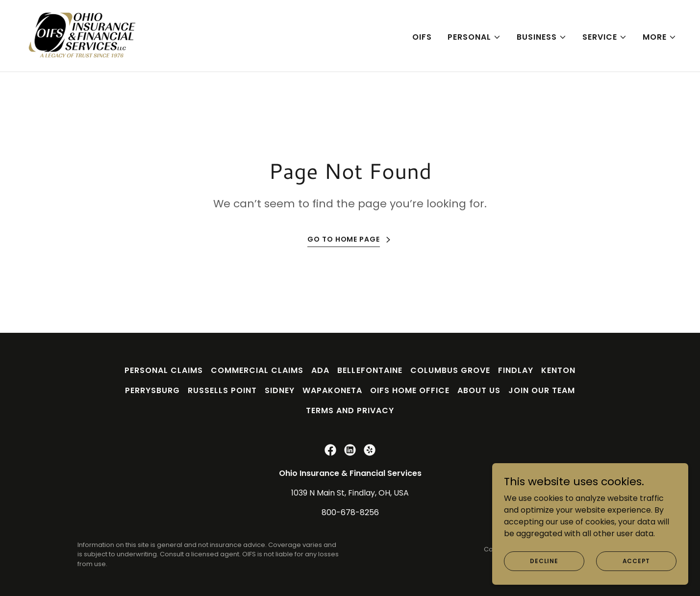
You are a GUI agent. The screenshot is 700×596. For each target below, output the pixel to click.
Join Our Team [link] (542, 390)
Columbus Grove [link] (450, 370)
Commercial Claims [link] (257, 370)
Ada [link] (320, 370)
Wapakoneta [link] (332, 390)
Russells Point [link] (222, 390)
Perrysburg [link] (152, 390)
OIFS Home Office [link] (410, 390)
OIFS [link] (422, 37)
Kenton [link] (558, 370)
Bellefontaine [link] (370, 370)
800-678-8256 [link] (350, 512)
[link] (82, 35)
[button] (474, 37)
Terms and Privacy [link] (350, 410)
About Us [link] (479, 390)
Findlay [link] (516, 370)
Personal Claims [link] (164, 370)
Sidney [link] (280, 390)
